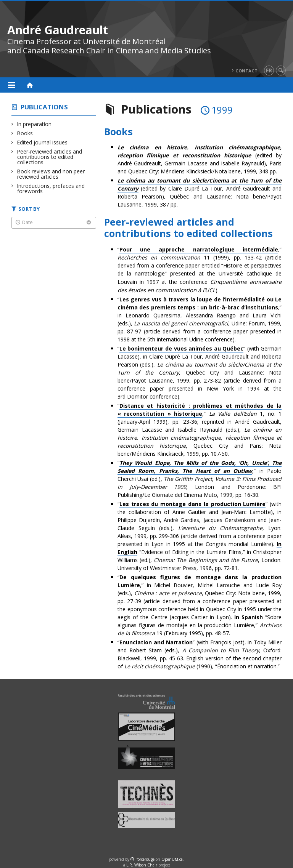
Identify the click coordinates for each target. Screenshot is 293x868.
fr (269, 70)
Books (25, 133)
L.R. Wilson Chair (142, 865)
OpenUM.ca (172, 859)
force (146, 859)
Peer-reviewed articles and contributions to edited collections (50, 157)
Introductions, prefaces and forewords (51, 188)
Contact (246, 71)
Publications (44, 107)
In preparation (34, 124)
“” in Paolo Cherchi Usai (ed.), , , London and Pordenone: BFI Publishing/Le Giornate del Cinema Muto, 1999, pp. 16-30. (200, 479)
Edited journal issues (42, 142)
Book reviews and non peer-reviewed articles (52, 174)
